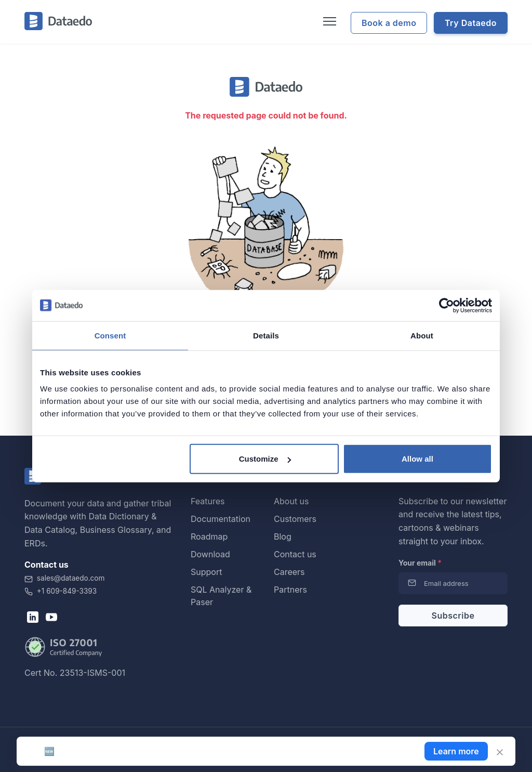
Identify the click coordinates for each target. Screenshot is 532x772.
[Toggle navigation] (328, 22)
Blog (283, 537)
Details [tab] (266, 335)
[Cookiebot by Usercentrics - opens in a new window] (447, 305)
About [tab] (422, 335)
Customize (265, 459)
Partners (290, 590)
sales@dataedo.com (64, 578)
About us (291, 501)
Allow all (417, 459)
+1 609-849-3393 (61, 591)
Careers (289, 572)
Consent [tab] (110, 335)
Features (208, 501)
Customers (295, 519)
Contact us (295, 554)
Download (210, 554)
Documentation (221, 519)
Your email (420, 563)
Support (206, 572)
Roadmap (209, 537)
